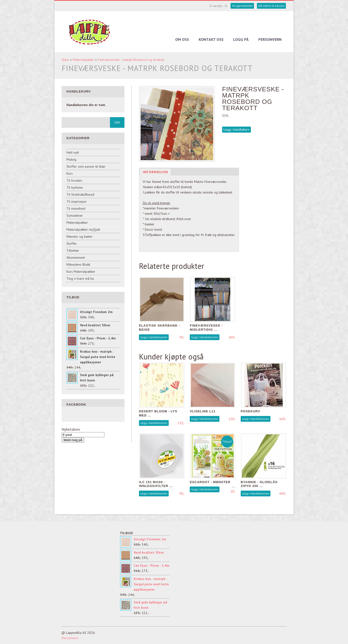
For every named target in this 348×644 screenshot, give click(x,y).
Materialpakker (83, 60)
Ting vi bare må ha (80, 279)
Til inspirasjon (76, 201)
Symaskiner (75, 215)
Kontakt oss (211, 39)
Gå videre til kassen (271, 6)
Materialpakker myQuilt (83, 229)
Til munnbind (76, 208)
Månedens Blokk (78, 265)
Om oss (182, 39)
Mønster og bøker (80, 236)
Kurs (70, 173)
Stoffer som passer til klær (86, 166)
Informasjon (155, 172)
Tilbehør (73, 250)
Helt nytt (73, 152)
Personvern (270, 39)
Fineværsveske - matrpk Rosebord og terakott (131, 60)
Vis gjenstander (242, 6)
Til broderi (74, 180)
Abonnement (76, 258)
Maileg (71, 159)
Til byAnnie (75, 187)
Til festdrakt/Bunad (80, 194)
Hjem (65, 60)
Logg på (241, 39)
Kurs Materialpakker (81, 272)
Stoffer (72, 243)
